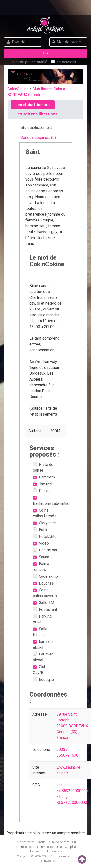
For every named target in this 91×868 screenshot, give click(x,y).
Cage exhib (45, 576)
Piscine (42, 491)
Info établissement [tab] (36, 128)
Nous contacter (24, 842)
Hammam (44, 477)
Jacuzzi (43, 484)
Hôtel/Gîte (45, 536)
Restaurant (45, 609)
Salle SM (44, 603)
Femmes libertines (50, 847)
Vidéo (41, 543)
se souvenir (64, 62)
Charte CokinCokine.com (53, 842)
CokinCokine (18, 89)
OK (45, 53)
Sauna (41, 557)
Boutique (43, 679)
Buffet (41, 530)
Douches (43, 583)
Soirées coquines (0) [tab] (38, 137)
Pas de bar (45, 550)
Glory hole (44, 523)
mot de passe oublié (30, 62)
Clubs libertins (52, 851)
